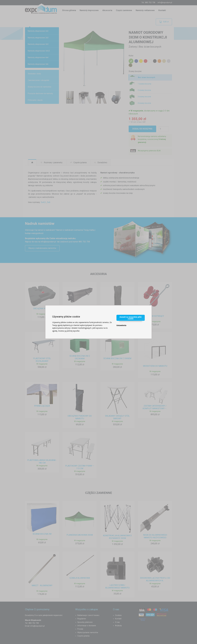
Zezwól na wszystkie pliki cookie (131, 318)
